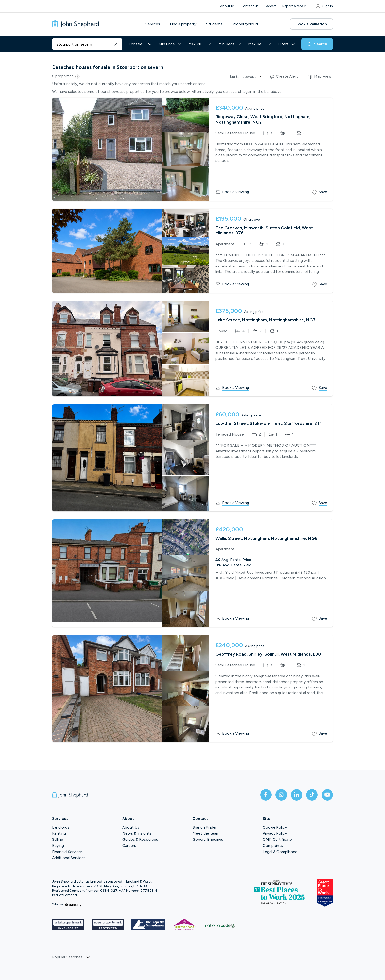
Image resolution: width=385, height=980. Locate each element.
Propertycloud (246, 24)
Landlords (61, 828)
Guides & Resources (140, 840)
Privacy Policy (275, 834)
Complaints (273, 846)
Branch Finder (205, 828)
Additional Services (69, 858)
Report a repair (294, 6)
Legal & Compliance (280, 852)
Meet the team (206, 834)
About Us (131, 828)
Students (215, 24)
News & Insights (137, 834)
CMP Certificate (277, 840)
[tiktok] (311, 795)
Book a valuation (312, 24)
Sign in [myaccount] (324, 6)
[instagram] (280, 795)
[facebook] (264, 795)
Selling (58, 840)
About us (227, 6)
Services (154, 24)
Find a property (184, 24)
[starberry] (73, 905)
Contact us (250, 6)
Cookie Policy (275, 828)
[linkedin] (296, 795)
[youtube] (327, 795)
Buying (58, 846)
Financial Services (67, 852)
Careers (270, 6)
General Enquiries (208, 840)
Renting (59, 834)
